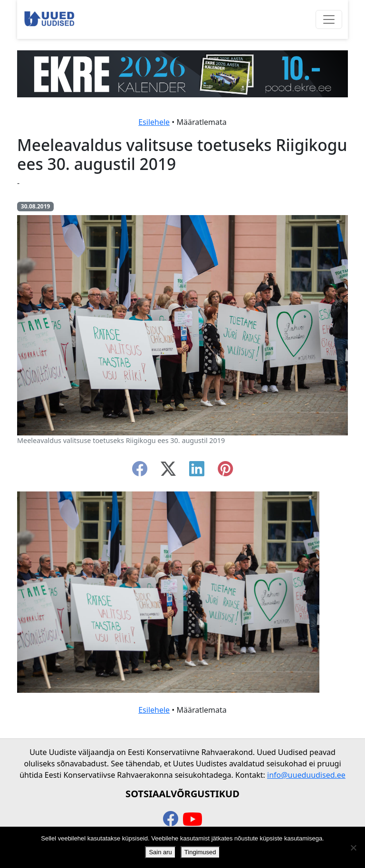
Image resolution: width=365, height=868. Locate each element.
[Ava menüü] (329, 19)
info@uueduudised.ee (306, 775)
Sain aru (160, 852)
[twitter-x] (168, 472)
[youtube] (192, 820)
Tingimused (200, 852)
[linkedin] (197, 472)
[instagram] (225, 472)
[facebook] (140, 472)
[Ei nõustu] (353, 848)
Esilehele (154, 122)
